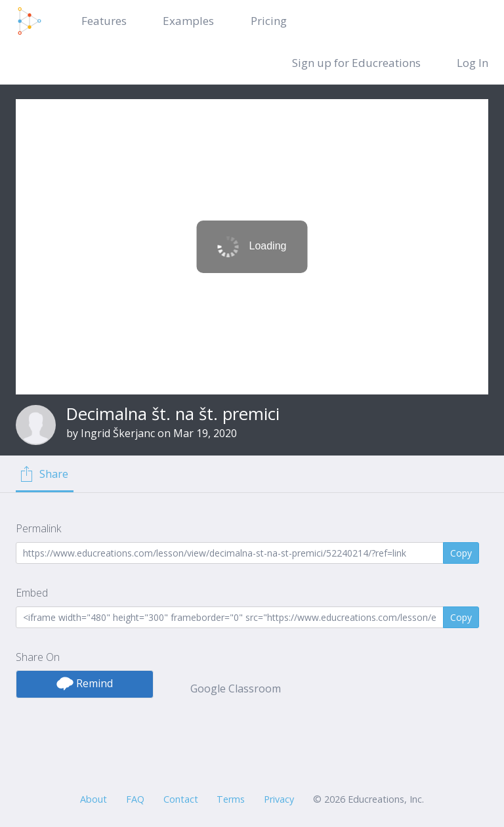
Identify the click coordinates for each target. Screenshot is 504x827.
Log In (472, 63)
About (94, 799)
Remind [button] (85, 683)
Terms (231, 799)
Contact (181, 799)
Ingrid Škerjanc (118, 433)
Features (104, 21)
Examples (188, 21)
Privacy (279, 799)
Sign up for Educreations (356, 63)
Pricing (269, 21)
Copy (461, 553)
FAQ (135, 799)
